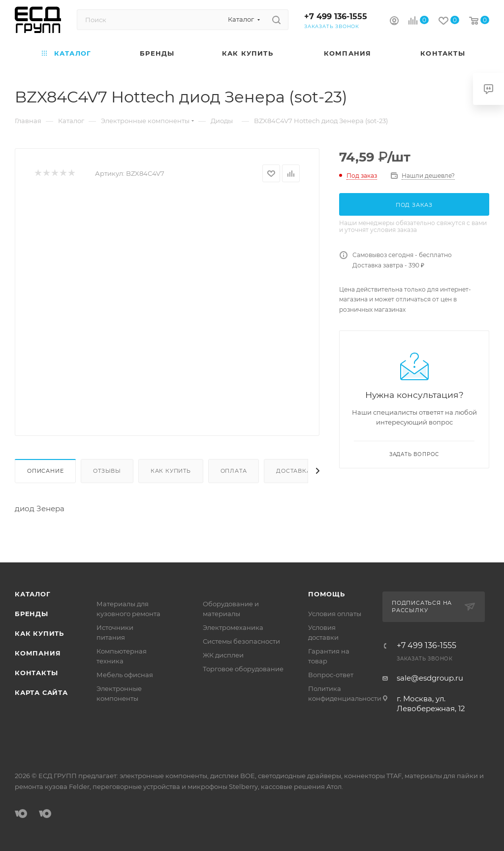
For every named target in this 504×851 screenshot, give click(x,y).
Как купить (171, 471)
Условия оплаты (335, 614)
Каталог (33, 594)
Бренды (31, 614)
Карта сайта (41, 692)
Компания (38, 653)
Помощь (327, 594)
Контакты (36, 673)
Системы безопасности (241, 641)
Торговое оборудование (243, 669)
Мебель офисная (125, 675)
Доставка (293, 471)
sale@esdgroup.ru (430, 678)
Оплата (234, 471)
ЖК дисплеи (223, 655)
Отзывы (107, 471)
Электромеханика (233, 627)
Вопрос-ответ (331, 675)
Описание (45, 471)
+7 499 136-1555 (336, 16)
